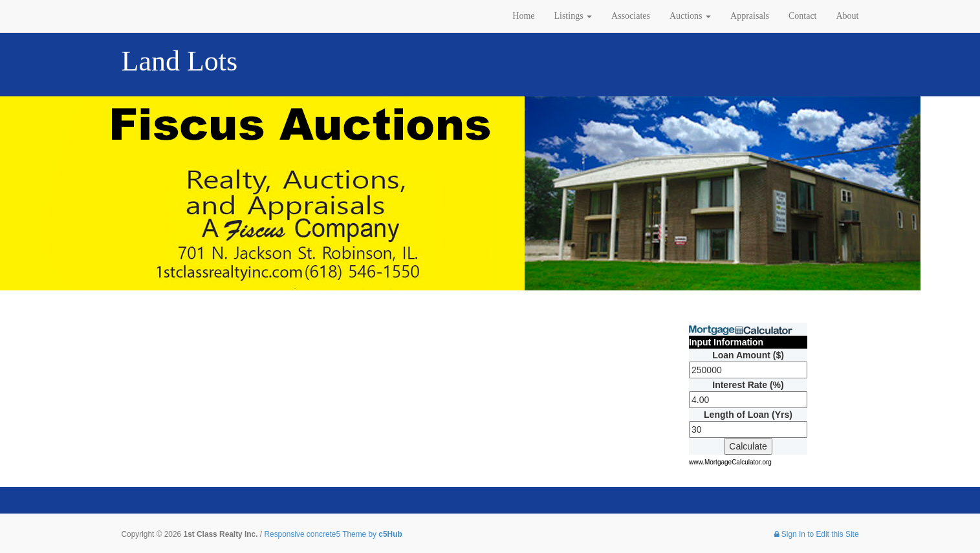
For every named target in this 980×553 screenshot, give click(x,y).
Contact (803, 16)
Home (523, 16)
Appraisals (750, 16)
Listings (573, 16)
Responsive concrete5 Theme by (333, 534)
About (848, 16)
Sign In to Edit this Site (817, 534)
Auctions (690, 16)
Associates (631, 16)
